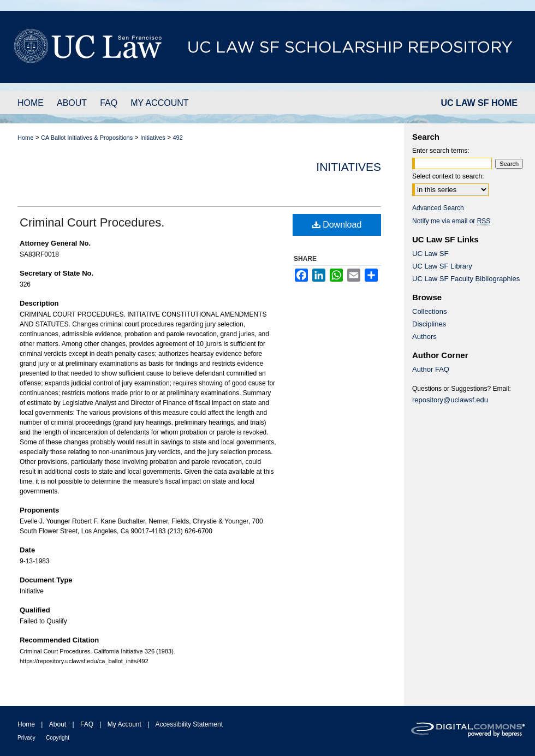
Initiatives (153, 138)
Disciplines (429, 324)
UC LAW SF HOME (479, 103)
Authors (424, 337)
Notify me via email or (451, 221)
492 (177, 138)
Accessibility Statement (189, 724)
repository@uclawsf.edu (450, 400)
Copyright (58, 738)
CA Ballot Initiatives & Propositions (87, 138)
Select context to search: (448, 176)
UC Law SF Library (442, 266)
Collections (430, 311)
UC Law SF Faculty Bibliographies (466, 279)
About (58, 724)
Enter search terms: (441, 151)
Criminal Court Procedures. (92, 222)
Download (337, 225)
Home (25, 138)
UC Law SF (430, 254)
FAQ (87, 724)
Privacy (26, 738)
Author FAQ (431, 369)
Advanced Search (438, 208)
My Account (124, 724)
